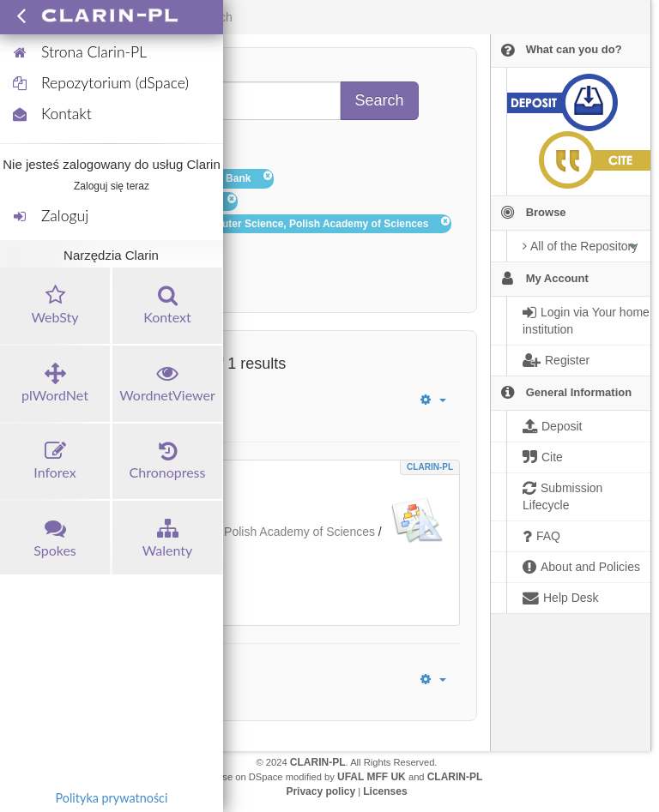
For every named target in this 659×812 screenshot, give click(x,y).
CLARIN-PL (430, 467)
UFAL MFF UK (372, 777)
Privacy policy (320, 791)
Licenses (385, 791)
